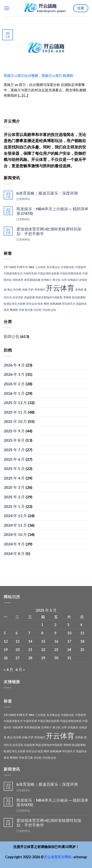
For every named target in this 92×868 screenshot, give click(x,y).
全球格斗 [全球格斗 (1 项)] (46, 280)
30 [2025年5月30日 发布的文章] (56, 658)
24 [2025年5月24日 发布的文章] (69, 650)
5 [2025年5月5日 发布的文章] (5, 633)
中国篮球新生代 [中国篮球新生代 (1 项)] (13, 273)
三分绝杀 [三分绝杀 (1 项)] (40, 267)
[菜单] (7, 8)
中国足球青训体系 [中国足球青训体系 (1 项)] (71, 273)
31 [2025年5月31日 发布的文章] (69, 658)
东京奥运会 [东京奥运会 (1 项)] (53, 267)
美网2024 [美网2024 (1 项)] (55, 304)
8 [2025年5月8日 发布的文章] (42, 633)
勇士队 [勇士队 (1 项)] (57, 280)
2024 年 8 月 (14, 553)
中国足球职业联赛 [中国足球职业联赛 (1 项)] (48, 273)
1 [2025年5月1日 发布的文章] (42, 625)
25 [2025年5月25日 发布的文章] (82, 650)
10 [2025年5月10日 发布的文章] (69, 633)
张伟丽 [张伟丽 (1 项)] (79, 289)
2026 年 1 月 (14, 393)
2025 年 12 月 (15, 403)
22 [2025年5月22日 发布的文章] (43, 650)
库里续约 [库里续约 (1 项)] (40, 289)
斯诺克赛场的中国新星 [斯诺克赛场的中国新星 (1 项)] (49, 297)
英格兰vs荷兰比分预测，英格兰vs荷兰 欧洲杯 (38, 76)
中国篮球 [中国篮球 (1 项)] (80, 267)
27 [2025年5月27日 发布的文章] (17, 658)
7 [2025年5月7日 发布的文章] (29, 633)
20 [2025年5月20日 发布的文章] (17, 650)
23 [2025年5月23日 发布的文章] (56, 650)
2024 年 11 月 (15, 525)
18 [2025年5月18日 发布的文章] (82, 641)
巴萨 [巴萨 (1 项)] (31, 289)
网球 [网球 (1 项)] (46, 304)
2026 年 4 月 (14, 365)
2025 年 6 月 (14, 459)
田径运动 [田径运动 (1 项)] (31, 304)
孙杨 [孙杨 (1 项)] (25, 289)
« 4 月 (8, 669)
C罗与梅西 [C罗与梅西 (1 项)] (10, 267)
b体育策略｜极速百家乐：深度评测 (47, 193)
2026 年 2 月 (14, 384)
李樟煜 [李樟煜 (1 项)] (67, 297)
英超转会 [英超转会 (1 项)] (81, 304)
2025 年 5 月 (14, 468)
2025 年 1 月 (14, 506)
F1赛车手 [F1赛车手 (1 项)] (22, 267)
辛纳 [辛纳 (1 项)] (21, 310)
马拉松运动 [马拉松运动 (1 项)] (49, 310)
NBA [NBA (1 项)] (32, 267)
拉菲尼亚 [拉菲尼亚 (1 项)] (18, 297)
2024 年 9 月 (14, 544)
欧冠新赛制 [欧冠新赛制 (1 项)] (79, 297)
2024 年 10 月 (15, 534)
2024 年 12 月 (15, 516)
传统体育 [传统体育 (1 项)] (18, 280)
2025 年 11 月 (15, 412)
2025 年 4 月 (14, 478)
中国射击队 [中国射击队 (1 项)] (68, 267)
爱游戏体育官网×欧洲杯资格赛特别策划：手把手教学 (49, 231)
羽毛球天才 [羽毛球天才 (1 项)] (69, 304)
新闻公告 (12, 336)
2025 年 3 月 (14, 487)
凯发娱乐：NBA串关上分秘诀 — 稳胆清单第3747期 (52, 211)
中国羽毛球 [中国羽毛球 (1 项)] (30, 273)
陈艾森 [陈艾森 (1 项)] (29, 310)
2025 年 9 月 (14, 431)
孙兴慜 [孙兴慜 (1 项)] (17, 289)
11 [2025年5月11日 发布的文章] (82, 633)
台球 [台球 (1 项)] (64, 280)
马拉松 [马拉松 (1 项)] (38, 310)
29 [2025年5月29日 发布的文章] (43, 658)
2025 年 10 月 (15, 421)
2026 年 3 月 (14, 374)
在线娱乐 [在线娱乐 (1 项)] (73, 280)
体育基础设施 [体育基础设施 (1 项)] (32, 280)
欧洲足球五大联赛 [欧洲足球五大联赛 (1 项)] (14, 304)
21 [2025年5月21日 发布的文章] (30, 650)
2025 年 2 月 (14, 497)
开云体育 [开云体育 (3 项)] (60, 288)
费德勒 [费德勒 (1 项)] (14, 310)
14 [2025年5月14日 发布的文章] (30, 641)
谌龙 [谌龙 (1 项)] (6, 310)
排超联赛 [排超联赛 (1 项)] (29, 297)
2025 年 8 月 (14, 440)
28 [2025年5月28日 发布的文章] (30, 658)
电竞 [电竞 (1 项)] (40, 304)
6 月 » (20, 669)
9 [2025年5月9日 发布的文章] (55, 633)
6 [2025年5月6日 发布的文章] (16, 633)
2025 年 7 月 (14, 450)
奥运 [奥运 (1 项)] (10, 289)
